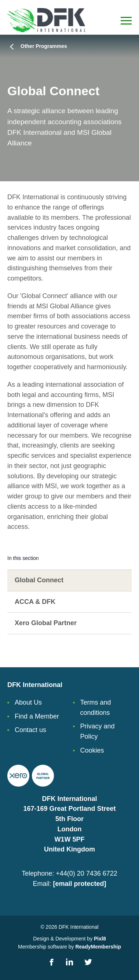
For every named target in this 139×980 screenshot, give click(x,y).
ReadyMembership (98, 947)
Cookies (92, 750)
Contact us (30, 730)
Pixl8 (100, 939)
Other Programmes (44, 46)
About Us (28, 702)
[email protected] (79, 884)
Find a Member (37, 716)
